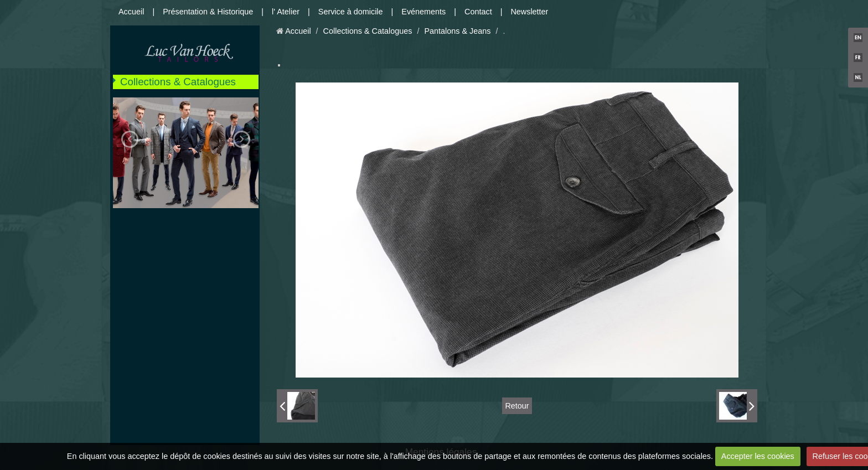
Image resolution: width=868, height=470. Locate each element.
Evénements (423, 12)
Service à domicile (351, 12)
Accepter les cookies (758, 456)
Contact (478, 12)
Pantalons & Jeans (457, 31)
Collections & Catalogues (178, 82)
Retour (517, 406)
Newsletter (529, 12)
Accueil (131, 12)
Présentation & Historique (208, 12)
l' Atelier (286, 12)
